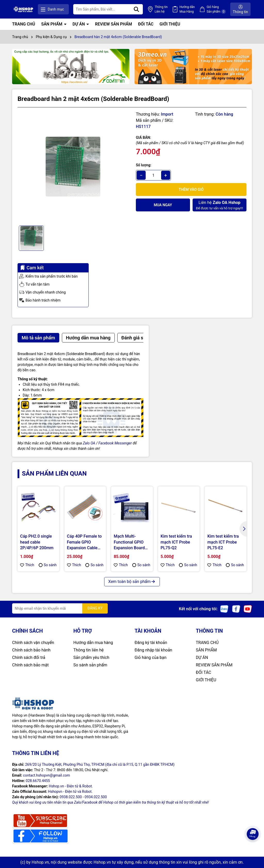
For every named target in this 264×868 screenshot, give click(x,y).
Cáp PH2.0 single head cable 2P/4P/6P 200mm (37, 542)
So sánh (48, 565)
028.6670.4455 (38, 781)
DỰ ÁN (79, 24)
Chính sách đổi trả (29, 658)
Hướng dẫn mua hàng (93, 643)
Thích (27, 565)
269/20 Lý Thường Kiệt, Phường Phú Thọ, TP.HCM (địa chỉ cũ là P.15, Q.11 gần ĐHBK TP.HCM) (100, 764)
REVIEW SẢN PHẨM (114, 24)
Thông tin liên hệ (89, 650)
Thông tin (161, 10)
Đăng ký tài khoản (151, 643)
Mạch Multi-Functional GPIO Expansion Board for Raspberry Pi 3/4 (129, 542)
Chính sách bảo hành (31, 650)
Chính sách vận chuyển (33, 643)
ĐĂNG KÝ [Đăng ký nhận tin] (95, 608)
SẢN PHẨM (52, 24)
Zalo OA (89, 443)
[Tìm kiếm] (136, 9)
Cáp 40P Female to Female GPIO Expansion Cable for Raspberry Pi (84, 542)
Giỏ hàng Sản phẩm (216, 10)
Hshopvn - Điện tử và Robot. (70, 792)
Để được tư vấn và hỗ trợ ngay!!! (219, 205)
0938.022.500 (71, 797)
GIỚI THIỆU (170, 24)
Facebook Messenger (115, 443)
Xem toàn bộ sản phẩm (132, 582)
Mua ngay (163, 205)
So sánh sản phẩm (90, 665)
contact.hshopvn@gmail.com (46, 775)
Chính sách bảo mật (30, 665)
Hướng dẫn (187, 10)
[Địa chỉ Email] (60, 608)
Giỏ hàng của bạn (151, 658)
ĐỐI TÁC (146, 24)
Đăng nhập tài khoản (153, 650)
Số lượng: (144, 165)
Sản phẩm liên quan (54, 474)
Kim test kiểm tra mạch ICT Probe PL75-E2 (223, 542)
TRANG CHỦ (24, 24)
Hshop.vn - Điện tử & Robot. (71, 786)
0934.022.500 (96, 797)
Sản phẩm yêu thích (91, 658)
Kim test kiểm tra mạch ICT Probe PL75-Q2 (176, 542)
